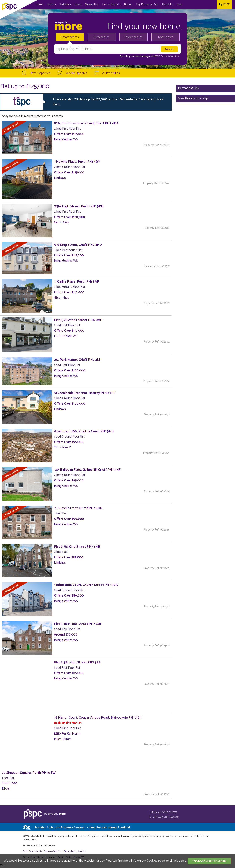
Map (147, 4)
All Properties (111, 73)
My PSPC (224, 4)
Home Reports (111, 4)
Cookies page (156, 861)
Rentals (51, 4)
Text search (165, 37)
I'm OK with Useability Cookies (209, 861)
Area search (102, 37)
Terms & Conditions (53, 851)
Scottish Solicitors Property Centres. (82, 828)
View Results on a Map (193, 98)
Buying (128, 4)
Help (180, 4)
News (78, 4)
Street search (133, 37)
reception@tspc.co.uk (168, 817)
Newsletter (92, 4)
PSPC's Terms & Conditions (167, 56)
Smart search (70, 37)
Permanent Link (189, 88)
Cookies (82, 851)
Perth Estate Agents (32, 851)
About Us (167, 4)
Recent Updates (76, 73)
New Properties (40, 73)
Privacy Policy (70, 851)
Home (39, 4)
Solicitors (65, 4)
